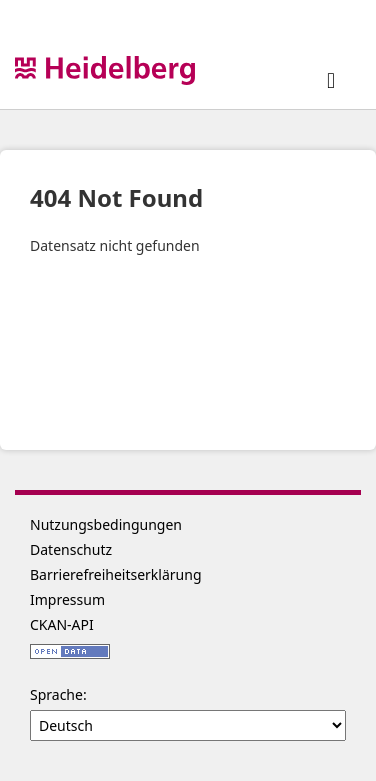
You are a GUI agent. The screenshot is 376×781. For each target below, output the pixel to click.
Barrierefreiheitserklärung (116, 574)
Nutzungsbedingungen (106, 524)
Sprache (56, 694)
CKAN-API (62, 624)
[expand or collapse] (331, 79)
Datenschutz (71, 549)
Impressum (67, 599)
